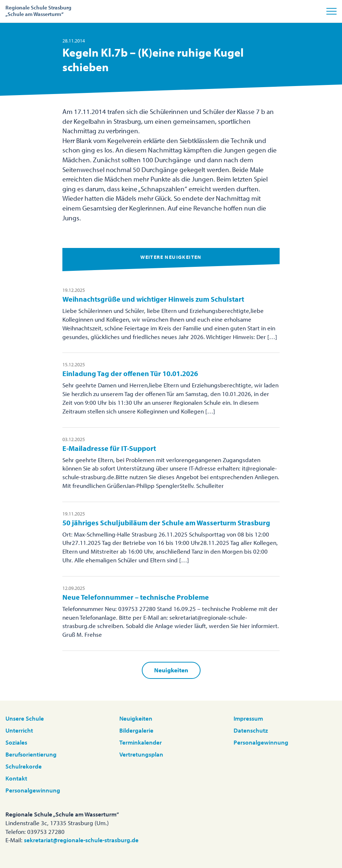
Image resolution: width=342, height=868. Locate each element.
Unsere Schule (25, 718)
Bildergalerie (136, 730)
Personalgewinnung (33, 790)
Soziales (16, 742)
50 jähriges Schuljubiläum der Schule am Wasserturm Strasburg (166, 523)
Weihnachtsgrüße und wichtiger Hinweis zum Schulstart (153, 299)
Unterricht (19, 730)
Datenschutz (251, 730)
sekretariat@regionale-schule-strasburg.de (81, 840)
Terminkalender (141, 742)
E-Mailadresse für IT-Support (109, 448)
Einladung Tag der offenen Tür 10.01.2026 (130, 373)
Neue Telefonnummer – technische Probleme (136, 597)
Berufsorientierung (31, 754)
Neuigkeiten (171, 670)
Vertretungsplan (141, 754)
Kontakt (16, 778)
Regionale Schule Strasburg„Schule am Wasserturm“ (38, 11)
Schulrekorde (24, 766)
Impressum (248, 718)
